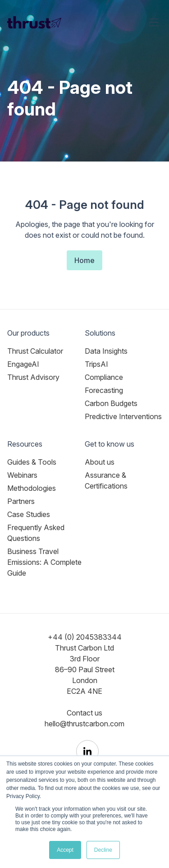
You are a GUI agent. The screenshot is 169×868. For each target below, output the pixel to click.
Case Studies (29, 514)
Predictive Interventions (123, 416)
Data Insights (106, 351)
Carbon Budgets (111, 403)
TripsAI (96, 364)
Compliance (104, 377)
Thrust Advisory (33, 377)
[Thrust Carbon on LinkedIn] (87, 751)
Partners (21, 501)
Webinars (22, 475)
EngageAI (23, 364)
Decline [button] (103, 850)
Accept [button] (65, 850)
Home (84, 260)
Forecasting (104, 390)
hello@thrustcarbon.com (84, 724)
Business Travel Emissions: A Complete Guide (44, 562)
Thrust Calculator (35, 351)
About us (100, 462)
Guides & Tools (32, 462)
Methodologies (32, 488)
